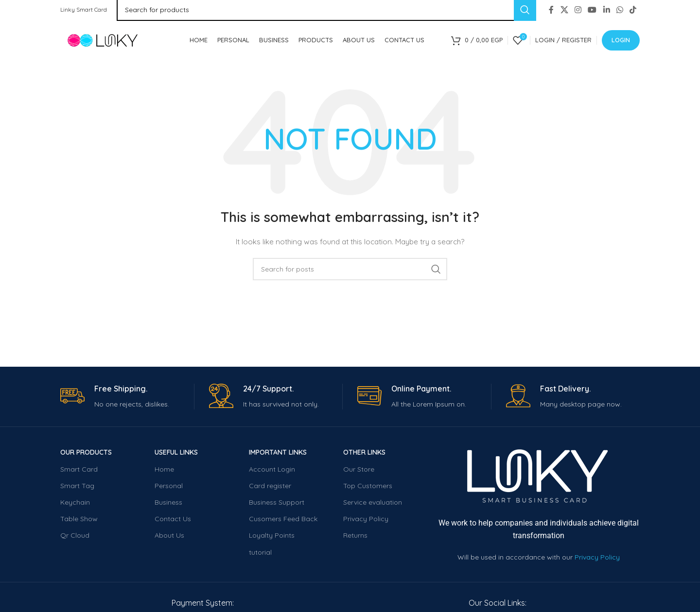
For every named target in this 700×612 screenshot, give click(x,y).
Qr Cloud (75, 538)
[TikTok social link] (633, 10)
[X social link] (564, 10)
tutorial (260, 554)
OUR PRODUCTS (86, 455)
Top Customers (368, 488)
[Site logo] (111, 41)
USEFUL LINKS (176, 455)
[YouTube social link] (592, 10)
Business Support (277, 505)
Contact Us (173, 521)
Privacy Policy (366, 521)
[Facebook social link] (551, 10)
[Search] (350, 272)
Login (621, 41)
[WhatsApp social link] (620, 10)
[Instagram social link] (578, 10)
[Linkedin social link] (606, 10)
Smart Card (79, 471)
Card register (270, 488)
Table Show (79, 521)
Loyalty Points (272, 538)
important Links (278, 455)
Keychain (75, 505)
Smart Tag (77, 488)
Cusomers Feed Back (283, 521)
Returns (355, 538)
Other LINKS (364, 455)
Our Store (359, 471)
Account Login (272, 471)
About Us (169, 538)
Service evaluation (373, 505)
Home (164, 471)
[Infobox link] (127, 399)
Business (168, 505)
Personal (169, 488)
